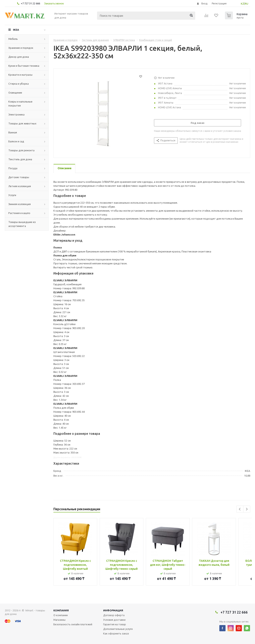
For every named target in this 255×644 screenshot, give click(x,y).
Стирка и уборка (19, 84)
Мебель (13, 39)
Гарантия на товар (115, 624)
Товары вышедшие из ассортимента (22, 224)
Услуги (12, 195)
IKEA (16, 30)
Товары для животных (22, 123)
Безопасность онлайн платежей (73, 624)
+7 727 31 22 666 (30, 3)
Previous (240, 509)
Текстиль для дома (20, 159)
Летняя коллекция (20, 186)
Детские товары (19, 177)
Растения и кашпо (19, 213)
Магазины (59, 620)
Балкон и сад (16, 141)
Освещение (15, 93)
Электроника (16, 114)
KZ (243, 4)
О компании (61, 615)
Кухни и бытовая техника (24, 66)
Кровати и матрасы (20, 75)
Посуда (13, 168)
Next (247, 509)
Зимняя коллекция (20, 204)
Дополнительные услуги (118, 629)
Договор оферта (114, 615)
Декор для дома (19, 57)
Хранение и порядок (21, 48)
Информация (113, 610)
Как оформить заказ (116, 633)
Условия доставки (114, 620)
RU (247, 4)
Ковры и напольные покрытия (20, 104)
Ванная (13, 132)
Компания (61, 610)
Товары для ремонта (21, 150)
